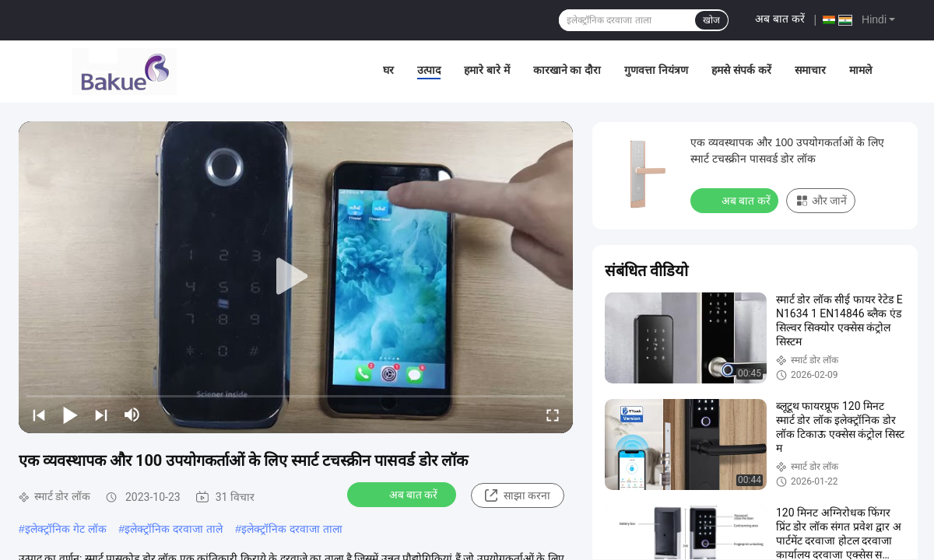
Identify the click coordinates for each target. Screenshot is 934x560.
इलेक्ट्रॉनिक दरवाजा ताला (292, 529)
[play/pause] (70, 415)
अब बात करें (780, 19)
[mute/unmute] (132, 415)
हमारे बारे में (487, 70)
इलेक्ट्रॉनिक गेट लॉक (66, 529)
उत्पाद (429, 70)
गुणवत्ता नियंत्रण (656, 70)
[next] (101, 415)
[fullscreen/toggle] (553, 415)
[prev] (39, 415)
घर (388, 70)
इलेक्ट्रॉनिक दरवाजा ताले (174, 529)
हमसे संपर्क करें (741, 70)
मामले (860, 70)
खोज (711, 20)
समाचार (810, 70)
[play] (296, 277)
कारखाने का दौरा (567, 70)
